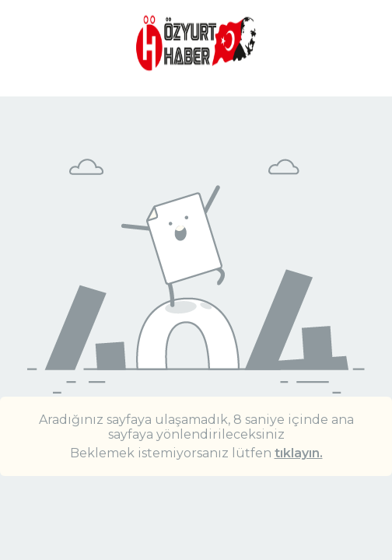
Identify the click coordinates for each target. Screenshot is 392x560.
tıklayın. (299, 453)
